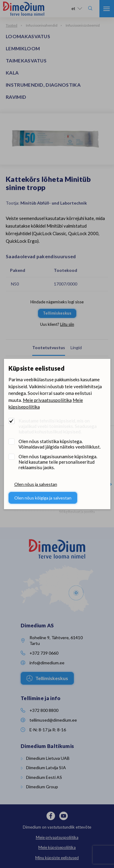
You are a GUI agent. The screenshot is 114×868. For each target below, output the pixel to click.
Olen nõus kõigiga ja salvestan (43, 498)
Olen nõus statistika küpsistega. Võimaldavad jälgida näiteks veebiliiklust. (60, 444)
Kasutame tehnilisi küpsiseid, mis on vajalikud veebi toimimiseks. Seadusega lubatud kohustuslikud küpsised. (58, 426)
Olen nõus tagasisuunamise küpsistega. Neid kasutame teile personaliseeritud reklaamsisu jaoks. (58, 462)
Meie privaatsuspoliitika (47, 400)
